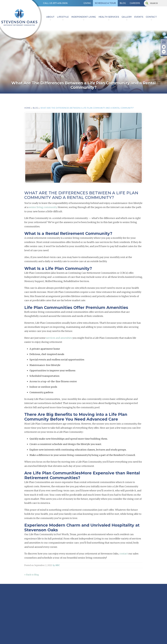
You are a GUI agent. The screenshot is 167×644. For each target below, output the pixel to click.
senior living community (43, 207)
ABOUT (50, 17)
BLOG (123, 3)
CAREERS (135, 3)
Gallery (127, 17)
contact (151, 17)
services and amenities (59, 338)
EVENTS (139, 17)
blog (35, 108)
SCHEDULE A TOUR (105, 3)
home (27, 108)
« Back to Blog (32, 575)
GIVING (87, 3)
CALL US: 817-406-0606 (55, 3)
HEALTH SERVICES (109, 17)
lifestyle (63, 17)
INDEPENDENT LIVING (84, 17)
